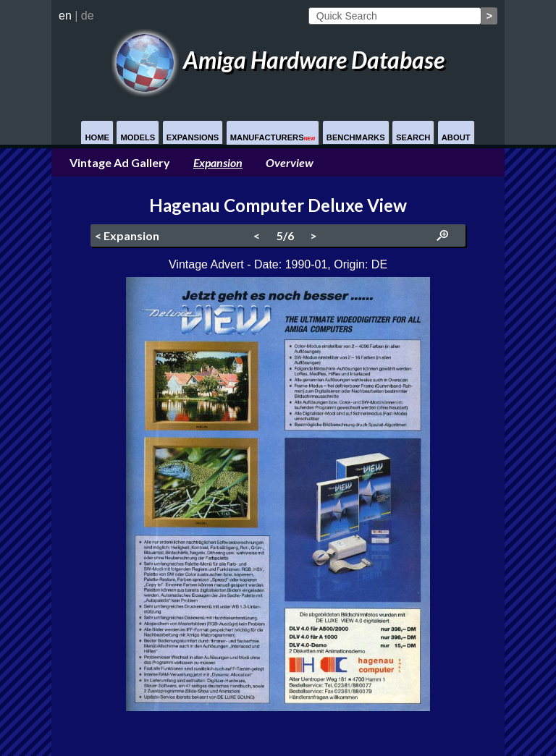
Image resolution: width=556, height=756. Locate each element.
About (456, 137)
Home (97, 137)
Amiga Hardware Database (278, 60)
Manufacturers (273, 137)
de (88, 16)
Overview (290, 162)
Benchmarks (356, 137)
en (65, 16)
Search (413, 137)
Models (138, 137)
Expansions (193, 137)
